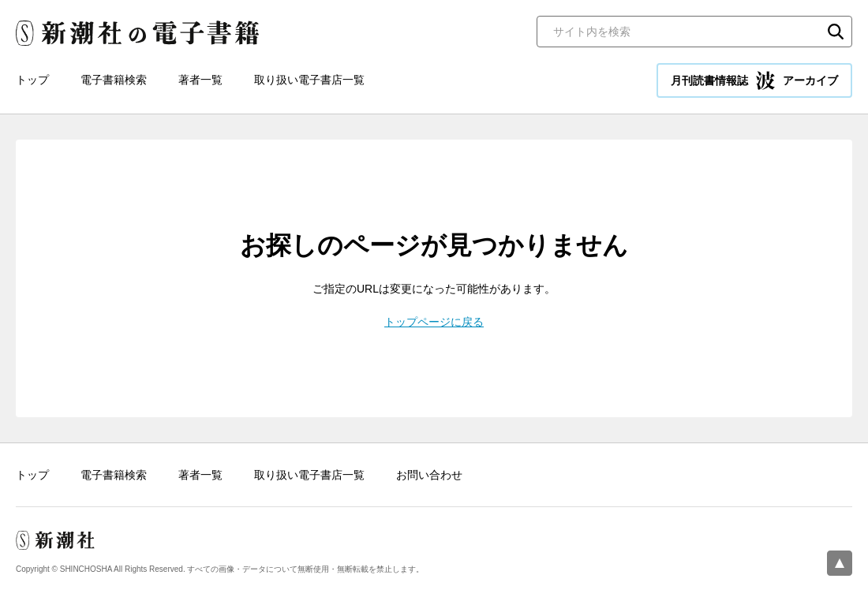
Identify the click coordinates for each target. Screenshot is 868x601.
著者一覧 (200, 80)
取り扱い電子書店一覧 (309, 80)
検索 (836, 32)
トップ (32, 80)
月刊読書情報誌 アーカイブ (754, 80)
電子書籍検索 (114, 80)
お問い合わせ (429, 475)
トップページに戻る (434, 322)
